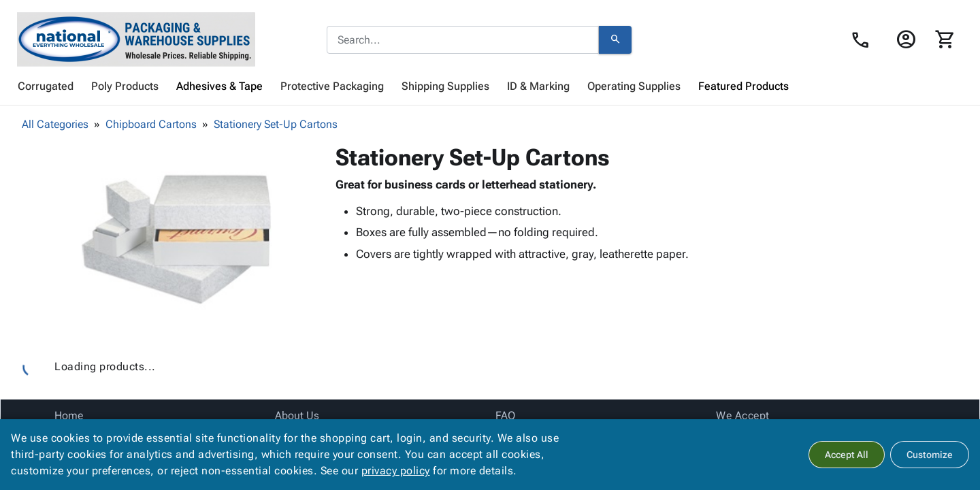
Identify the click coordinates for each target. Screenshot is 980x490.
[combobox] (463, 40)
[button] (176, 239)
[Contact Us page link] (864, 40)
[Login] (905, 39)
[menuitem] (46, 86)
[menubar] (490, 86)
